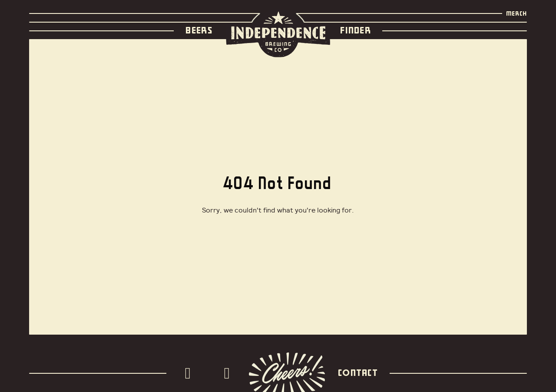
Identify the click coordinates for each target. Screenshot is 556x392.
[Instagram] (190, 373)
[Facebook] (229, 373)
